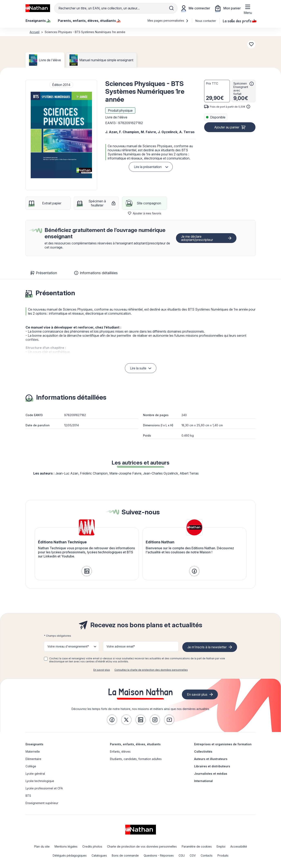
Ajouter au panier (227, 127)
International (203, 781)
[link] (87, 571)
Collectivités (203, 752)
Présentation (44, 273)
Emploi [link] (221, 846)
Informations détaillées (96, 273)
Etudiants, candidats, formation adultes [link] (136, 759)
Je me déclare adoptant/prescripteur (197, 238)
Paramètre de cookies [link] (197, 846)
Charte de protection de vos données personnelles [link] (142, 846)
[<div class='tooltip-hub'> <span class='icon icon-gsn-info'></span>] (252, 84)
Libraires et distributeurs (212, 766)
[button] (61, 135)
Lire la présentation (148, 167)
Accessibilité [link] (239, 846)
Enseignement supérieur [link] (42, 803)
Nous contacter (206, 21)
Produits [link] (223, 855)
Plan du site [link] (42, 846)
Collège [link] (31, 766)
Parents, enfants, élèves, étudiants (135, 744)
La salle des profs (239, 21)
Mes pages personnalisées (168, 21)
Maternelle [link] (33, 752)
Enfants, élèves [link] (120, 752)
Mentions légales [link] (66, 846)
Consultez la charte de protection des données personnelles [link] (151, 670)
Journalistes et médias (211, 774)
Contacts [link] (207, 855)
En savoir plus (102, 670)
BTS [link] (28, 796)
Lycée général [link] (35, 774)
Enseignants (34, 744)
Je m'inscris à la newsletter (207, 647)
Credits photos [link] (92, 846)
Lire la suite (138, 368)
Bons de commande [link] (125, 855)
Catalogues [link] (99, 855)
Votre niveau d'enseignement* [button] (68, 646)
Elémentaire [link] (33, 759)
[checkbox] (46, 659)
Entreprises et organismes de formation (223, 744)
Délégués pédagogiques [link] (70, 855)
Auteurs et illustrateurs (211, 759)
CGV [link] (193, 855)
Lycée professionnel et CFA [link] (44, 788)
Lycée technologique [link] (40, 781)
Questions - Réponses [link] (159, 855)
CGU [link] (182, 855)
